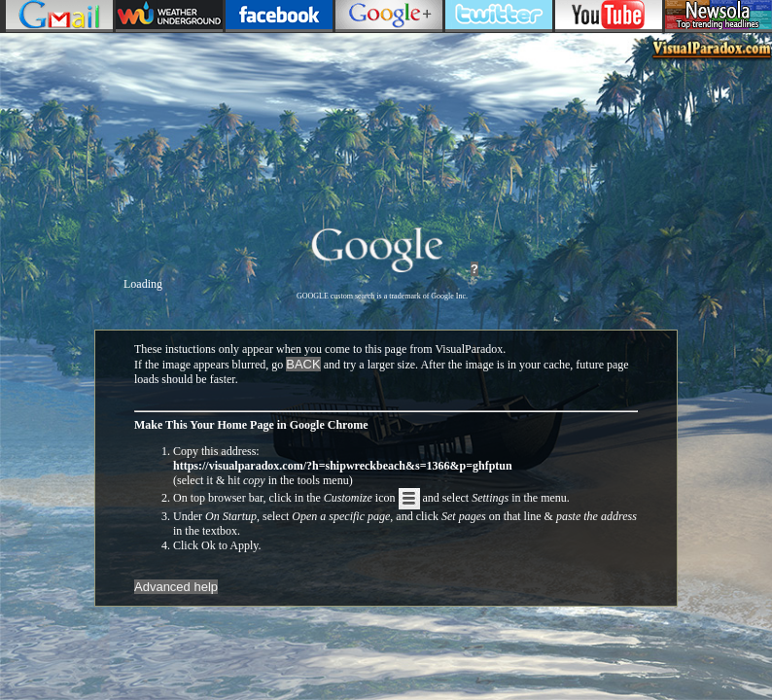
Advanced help (176, 587)
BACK (303, 364)
